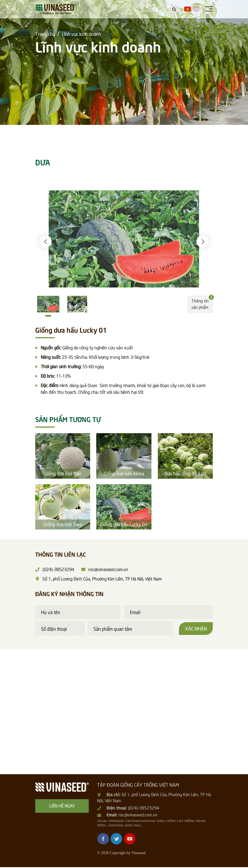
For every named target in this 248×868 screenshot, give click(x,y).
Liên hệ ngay (62, 806)
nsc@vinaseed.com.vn (138, 815)
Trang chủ (45, 34)
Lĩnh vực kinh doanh (81, 34)
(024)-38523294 (144, 808)
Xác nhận (196, 629)
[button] (46, 242)
